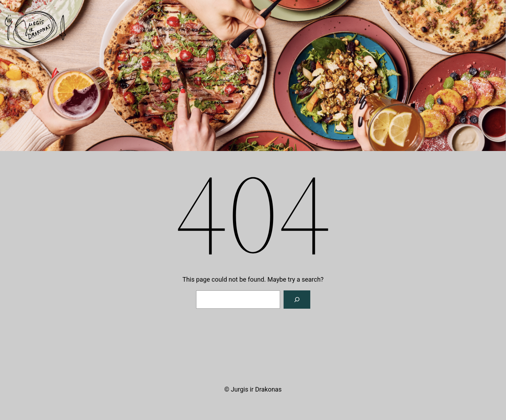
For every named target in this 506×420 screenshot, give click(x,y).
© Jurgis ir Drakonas (253, 389)
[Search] (297, 300)
